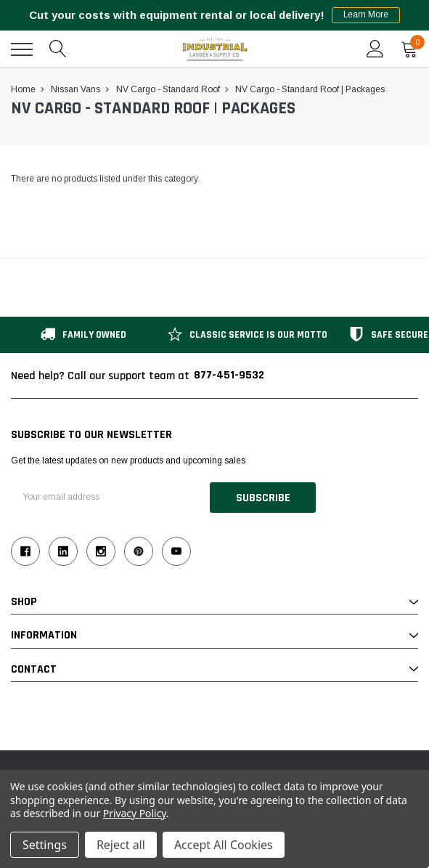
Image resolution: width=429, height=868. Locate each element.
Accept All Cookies (224, 845)
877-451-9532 (229, 375)
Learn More (366, 15)
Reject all (121, 845)
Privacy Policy (135, 813)
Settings (45, 845)
